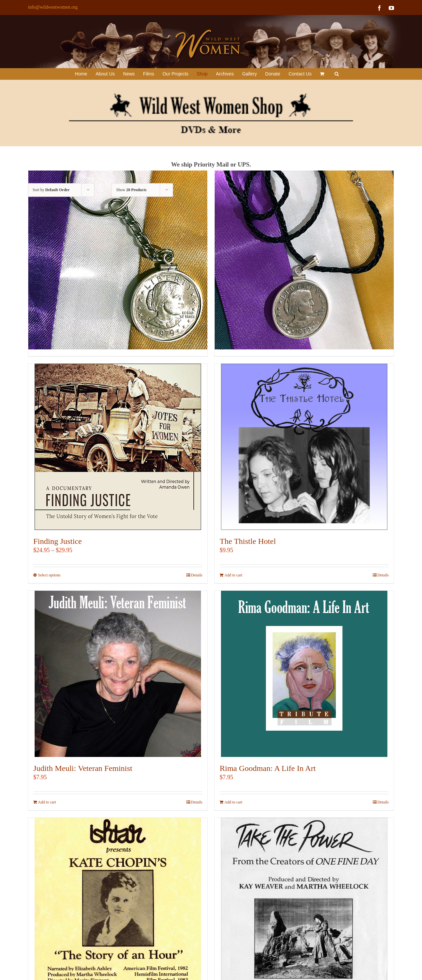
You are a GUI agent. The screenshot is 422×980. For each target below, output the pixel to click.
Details (197, 575)
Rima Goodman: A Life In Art (268, 768)
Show (131, 190)
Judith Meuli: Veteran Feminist (83, 768)
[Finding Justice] (118, 447)
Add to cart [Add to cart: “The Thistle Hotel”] (233, 575)
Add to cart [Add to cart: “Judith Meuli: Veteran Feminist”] (47, 802)
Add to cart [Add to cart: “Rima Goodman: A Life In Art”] (233, 802)
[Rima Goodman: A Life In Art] (304, 674)
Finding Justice (58, 541)
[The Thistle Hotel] (304, 447)
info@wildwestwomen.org (53, 7)
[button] (337, 74)
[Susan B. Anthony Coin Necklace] (304, 260)
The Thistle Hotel (248, 541)
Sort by (51, 190)
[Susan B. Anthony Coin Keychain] (118, 260)
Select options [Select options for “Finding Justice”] (49, 575)
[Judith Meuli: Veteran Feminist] (118, 674)
